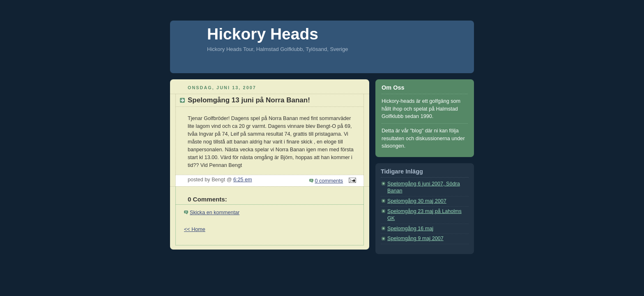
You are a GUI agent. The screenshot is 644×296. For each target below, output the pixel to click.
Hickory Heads (263, 34)
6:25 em (243, 180)
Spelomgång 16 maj (410, 229)
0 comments (329, 181)
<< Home (195, 229)
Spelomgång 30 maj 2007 (417, 201)
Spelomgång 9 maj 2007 (415, 238)
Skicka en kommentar (215, 213)
